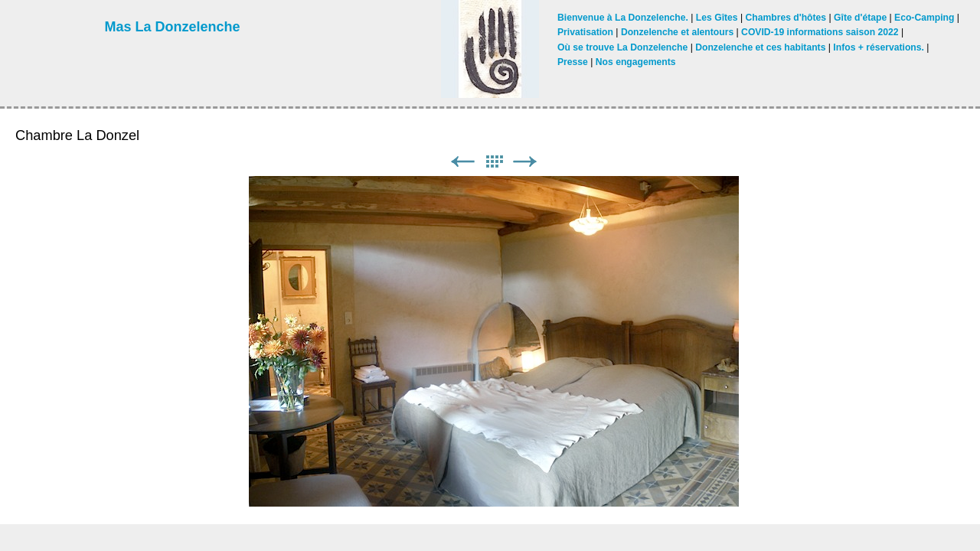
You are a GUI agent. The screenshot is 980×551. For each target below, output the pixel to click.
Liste (494, 162)
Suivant (525, 162)
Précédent (462, 162)
